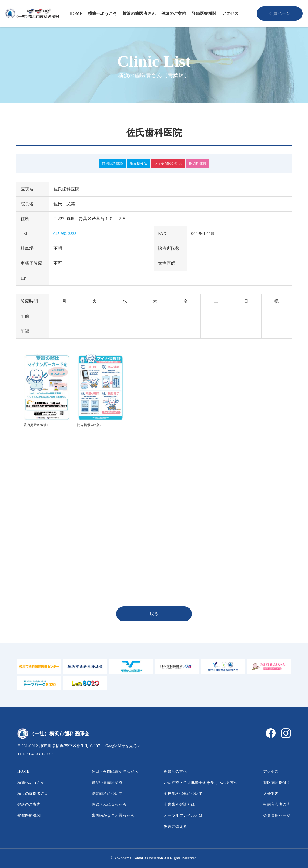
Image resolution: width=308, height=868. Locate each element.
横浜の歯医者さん (139, 13)
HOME (76, 13)
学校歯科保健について (178, 793)
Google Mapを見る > (124, 746)
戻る (154, 614)
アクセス (230, 13)
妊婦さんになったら (103, 804)
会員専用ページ (275, 815)
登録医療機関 (204, 13)
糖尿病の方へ (169, 771)
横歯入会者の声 (275, 804)
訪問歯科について (101, 793)
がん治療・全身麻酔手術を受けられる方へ (198, 782)
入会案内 (269, 793)
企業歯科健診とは (174, 804)
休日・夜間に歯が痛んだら (110, 771)
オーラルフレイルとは (178, 815)
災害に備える (169, 826)
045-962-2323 (66, 234)
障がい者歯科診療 (101, 782)
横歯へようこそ (103, 13)
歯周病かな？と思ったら (108, 815)
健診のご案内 (174, 13)
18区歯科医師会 (275, 782)
